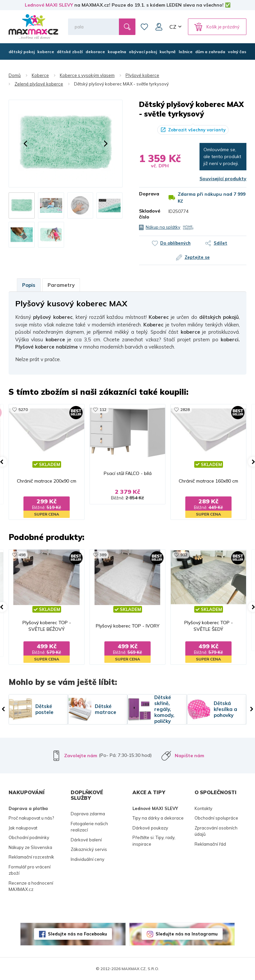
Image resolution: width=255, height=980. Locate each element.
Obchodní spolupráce (216, 818)
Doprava (149, 194)
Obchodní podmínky (29, 837)
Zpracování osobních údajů (216, 831)
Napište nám (189, 756)
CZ (173, 27)
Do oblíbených (175, 243)
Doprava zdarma (88, 814)
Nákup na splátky (163, 227)
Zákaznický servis (89, 849)
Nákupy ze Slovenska (30, 847)
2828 (185, 409)
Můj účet (159, 27)
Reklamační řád (210, 844)
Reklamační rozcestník (31, 857)
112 (103, 409)
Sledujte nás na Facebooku (77, 934)
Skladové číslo (149, 214)
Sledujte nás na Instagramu (187, 934)
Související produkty (223, 179)
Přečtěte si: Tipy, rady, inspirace (154, 841)
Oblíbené (144, 27)
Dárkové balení (86, 840)
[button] (25, 144)
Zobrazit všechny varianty (197, 130)
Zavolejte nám (81, 756)
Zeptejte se (197, 257)
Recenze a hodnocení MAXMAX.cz (31, 886)
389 (103, 555)
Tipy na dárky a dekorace (158, 818)
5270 (23, 409)
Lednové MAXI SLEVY (49, 5)
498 (22, 555)
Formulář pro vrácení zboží (30, 870)
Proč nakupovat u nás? (31, 818)
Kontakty (203, 808)
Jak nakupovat (23, 828)
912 (184, 555)
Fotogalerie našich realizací (89, 827)
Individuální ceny (88, 859)
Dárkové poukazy (150, 828)
